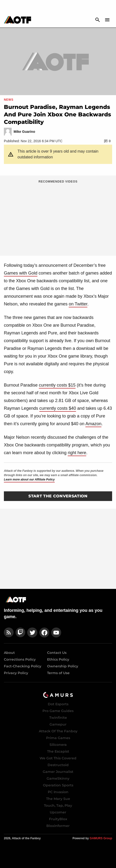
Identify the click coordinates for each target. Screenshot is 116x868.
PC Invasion (58, 792)
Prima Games (58, 738)
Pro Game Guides (58, 711)
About (9, 653)
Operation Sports (58, 785)
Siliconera (58, 745)
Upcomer (58, 812)
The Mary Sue (58, 799)
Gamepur (58, 724)
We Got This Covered (58, 758)
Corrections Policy (20, 659)
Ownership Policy (63, 666)
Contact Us (57, 653)
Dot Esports (58, 704)
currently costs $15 (57, 385)
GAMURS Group (101, 838)
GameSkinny (58, 778)
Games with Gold (21, 273)
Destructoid (58, 765)
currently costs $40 (58, 408)
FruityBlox (58, 819)
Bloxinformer (58, 826)
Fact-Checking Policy (23, 666)
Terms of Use (58, 673)
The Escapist (58, 751)
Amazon (93, 424)
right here (77, 453)
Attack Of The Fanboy (58, 731)
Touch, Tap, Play (58, 805)
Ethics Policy (58, 659)
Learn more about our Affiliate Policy (29, 480)
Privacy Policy (16, 673)
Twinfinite (58, 718)
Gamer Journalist (58, 772)
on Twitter (78, 304)
